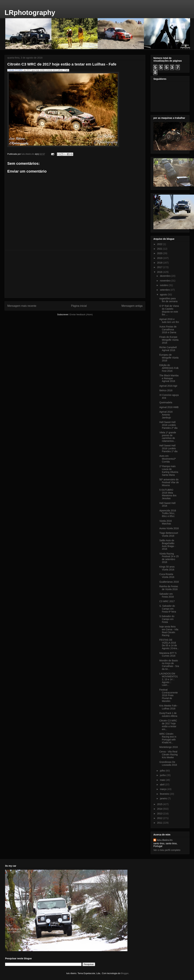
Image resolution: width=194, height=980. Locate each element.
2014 (160, 809)
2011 (160, 823)
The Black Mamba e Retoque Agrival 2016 (169, 378)
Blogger (125, 973)
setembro (165, 290)
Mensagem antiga (132, 306)
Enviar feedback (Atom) (81, 314)
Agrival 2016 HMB (169, 407)
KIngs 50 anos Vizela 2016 (167, 568)
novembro (165, 281)
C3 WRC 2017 (167, 601)
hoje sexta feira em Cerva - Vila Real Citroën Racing (169, 631)
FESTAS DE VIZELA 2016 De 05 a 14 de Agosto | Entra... (169, 644)
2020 (160, 253)
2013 (160, 814)
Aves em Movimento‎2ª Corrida (167, 459)
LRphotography (30, 13)
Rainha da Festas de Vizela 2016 (169, 588)
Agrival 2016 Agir (168, 386)
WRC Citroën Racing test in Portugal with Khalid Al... (168, 738)
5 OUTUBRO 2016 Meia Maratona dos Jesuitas (168, 494)
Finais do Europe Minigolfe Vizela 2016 (169, 340)
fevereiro (165, 794)
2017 (160, 267)
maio (163, 780)
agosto (164, 295)
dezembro (165, 276)
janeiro (164, 798)
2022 (160, 244)
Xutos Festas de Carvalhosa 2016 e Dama (168, 329)
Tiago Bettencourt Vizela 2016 (169, 534)
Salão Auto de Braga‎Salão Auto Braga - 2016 (167, 545)
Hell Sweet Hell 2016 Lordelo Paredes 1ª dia (168, 448)
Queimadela (166, 402)
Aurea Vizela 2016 (169, 528)
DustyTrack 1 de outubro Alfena (168, 715)
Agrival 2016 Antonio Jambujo (166, 415)
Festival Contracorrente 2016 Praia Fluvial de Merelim (169, 695)
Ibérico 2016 (166, 390)
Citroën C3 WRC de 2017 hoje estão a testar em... (168, 725)
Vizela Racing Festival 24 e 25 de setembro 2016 (169, 558)
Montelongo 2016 (169, 747)
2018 (160, 263)
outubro (164, 285)
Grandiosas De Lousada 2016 (168, 763)
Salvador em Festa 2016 (167, 595)
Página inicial (79, 306)
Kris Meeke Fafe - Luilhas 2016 (169, 707)
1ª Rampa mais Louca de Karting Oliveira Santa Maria (169, 470)
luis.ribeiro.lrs (165, 840)
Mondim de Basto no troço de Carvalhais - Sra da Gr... (169, 665)
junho (163, 775)
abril (162, 785)
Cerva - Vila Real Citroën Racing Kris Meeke (169, 755)
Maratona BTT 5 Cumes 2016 (168, 654)
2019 (160, 258)
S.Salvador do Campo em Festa (167, 619)
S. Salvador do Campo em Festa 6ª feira (168, 609)
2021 (160, 249)
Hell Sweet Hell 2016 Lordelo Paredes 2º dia (168, 425)
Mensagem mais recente (22, 306)
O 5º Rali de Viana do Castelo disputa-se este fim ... (169, 310)
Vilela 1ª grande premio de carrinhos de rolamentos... (168, 437)
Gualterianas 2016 (169, 582)
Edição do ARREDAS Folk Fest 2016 (169, 368)
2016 (160, 272)
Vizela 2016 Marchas (166, 522)
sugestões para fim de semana (168, 300)
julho (163, 771)
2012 (160, 818)
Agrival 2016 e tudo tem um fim (169, 321)
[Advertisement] (75, 274)
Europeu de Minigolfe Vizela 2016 (169, 358)
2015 (160, 804)
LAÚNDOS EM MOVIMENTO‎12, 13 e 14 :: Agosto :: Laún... (169, 679)
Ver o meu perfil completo (167, 850)
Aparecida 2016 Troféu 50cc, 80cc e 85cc (168, 513)
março (164, 789)
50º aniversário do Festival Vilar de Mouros (169, 482)
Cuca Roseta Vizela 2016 (167, 576)
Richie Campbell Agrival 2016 (168, 349)
